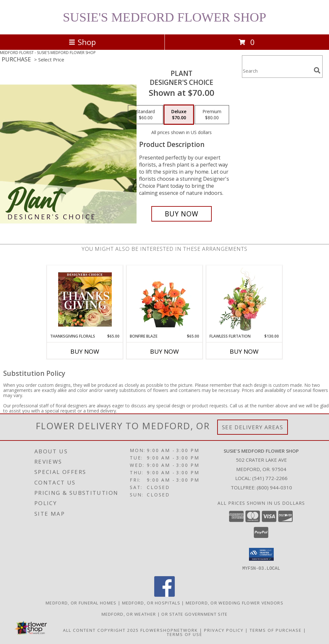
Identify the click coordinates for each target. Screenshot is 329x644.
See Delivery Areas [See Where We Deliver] (253, 427)
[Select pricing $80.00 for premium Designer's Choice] (212, 115)
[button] (261, 554)
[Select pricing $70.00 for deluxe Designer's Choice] (179, 115)
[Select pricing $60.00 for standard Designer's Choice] (146, 115)
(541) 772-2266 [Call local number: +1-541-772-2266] (270, 478)
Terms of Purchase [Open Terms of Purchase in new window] (276, 630)
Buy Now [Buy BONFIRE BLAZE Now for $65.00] (164, 351)
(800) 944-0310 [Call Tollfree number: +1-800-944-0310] (274, 487)
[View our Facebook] (164, 595)
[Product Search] (277, 71)
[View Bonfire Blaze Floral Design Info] (165, 299)
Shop (82, 42)
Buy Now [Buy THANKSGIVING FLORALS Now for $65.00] (85, 351)
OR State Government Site (194, 614)
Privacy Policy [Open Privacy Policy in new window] (224, 630)
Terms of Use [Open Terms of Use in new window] (185, 634)
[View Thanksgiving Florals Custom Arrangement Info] (85, 299)
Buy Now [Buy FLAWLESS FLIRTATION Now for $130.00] (244, 351)
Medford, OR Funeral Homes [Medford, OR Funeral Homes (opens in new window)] (81, 603)
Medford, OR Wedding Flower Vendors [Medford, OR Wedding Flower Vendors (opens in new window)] (235, 603)
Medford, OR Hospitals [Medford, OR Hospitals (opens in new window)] (151, 603)
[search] (317, 70)
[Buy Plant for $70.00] (182, 214)
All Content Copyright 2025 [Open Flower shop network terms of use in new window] (101, 630)
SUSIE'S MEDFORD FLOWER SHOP (165, 17)
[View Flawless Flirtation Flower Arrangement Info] (244, 299)
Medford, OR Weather (129, 614)
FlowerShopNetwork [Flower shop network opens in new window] (169, 630)
